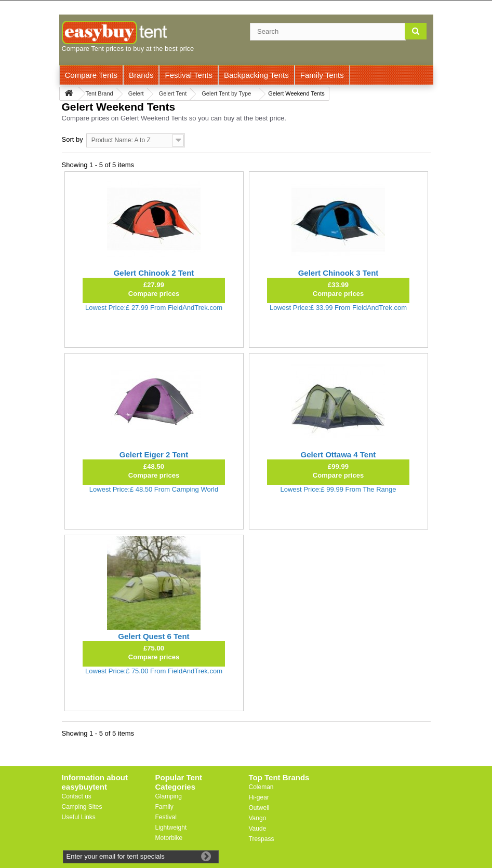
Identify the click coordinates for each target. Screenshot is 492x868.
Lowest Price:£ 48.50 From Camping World (154, 489)
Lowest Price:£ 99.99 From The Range (338, 489)
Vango (258, 818)
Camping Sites (82, 807)
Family (164, 807)
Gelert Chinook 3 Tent (338, 273)
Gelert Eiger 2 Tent (154, 455)
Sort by (72, 139)
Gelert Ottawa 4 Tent (338, 455)
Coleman (261, 787)
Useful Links (79, 817)
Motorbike (169, 838)
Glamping (169, 796)
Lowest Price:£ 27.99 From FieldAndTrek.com (154, 308)
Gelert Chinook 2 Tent (154, 273)
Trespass (262, 839)
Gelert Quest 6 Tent (154, 636)
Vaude (258, 829)
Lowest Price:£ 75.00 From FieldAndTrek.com (154, 671)
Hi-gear (259, 797)
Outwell (259, 808)
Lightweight (171, 828)
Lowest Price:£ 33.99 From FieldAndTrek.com (338, 308)
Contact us (77, 796)
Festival (166, 817)
